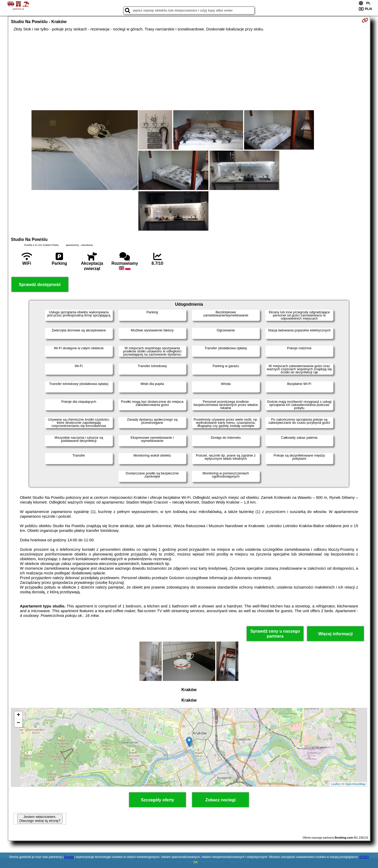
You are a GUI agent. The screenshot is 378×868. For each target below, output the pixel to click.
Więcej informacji (335, 634)
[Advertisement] (189, 71)
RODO (364, 857)
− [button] (19, 723)
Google (69, 857)
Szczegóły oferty (157, 800)
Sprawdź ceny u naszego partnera (275, 634)
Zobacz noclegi (220, 800)
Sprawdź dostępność (40, 285)
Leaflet (335, 784)
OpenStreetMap (355, 784)
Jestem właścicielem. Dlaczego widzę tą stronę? (40, 819)
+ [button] (19, 715)
